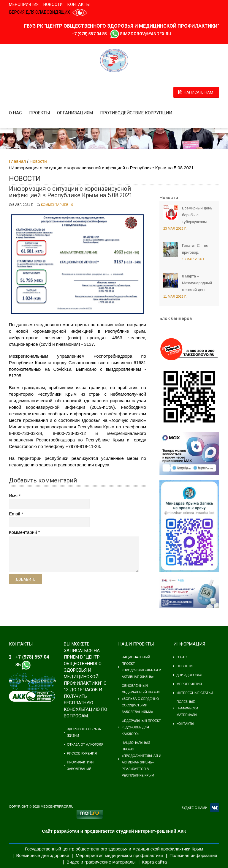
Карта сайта (155, 862)
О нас (15, 113)
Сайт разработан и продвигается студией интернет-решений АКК (114, 831)
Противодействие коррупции (136, 113)
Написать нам (198, 92)
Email (15, 514)
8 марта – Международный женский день (197, 283)
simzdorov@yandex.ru (146, 34)
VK (215, 808)
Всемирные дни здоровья (43, 855)
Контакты (79, 4)
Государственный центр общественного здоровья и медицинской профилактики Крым (114, 849)
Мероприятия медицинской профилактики (119, 855)
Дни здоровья (190, 675)
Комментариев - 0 (57, 205)
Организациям (75, 113)
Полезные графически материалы (187, 708)
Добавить (26, 579)
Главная (17, 161)
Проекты (39, 113)
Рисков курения (82, 753)
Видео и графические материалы (101, 862)
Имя (13, 496)
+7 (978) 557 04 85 (89, 34)
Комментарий (23, 532)
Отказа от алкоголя (85, 744)
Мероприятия (24, 4)
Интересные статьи (195, 693)
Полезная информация (193, 855)
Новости (53, 4)
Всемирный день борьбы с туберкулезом (197, 215)
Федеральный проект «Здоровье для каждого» (141, 727)
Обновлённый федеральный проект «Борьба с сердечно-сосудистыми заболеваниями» (141, 699)
